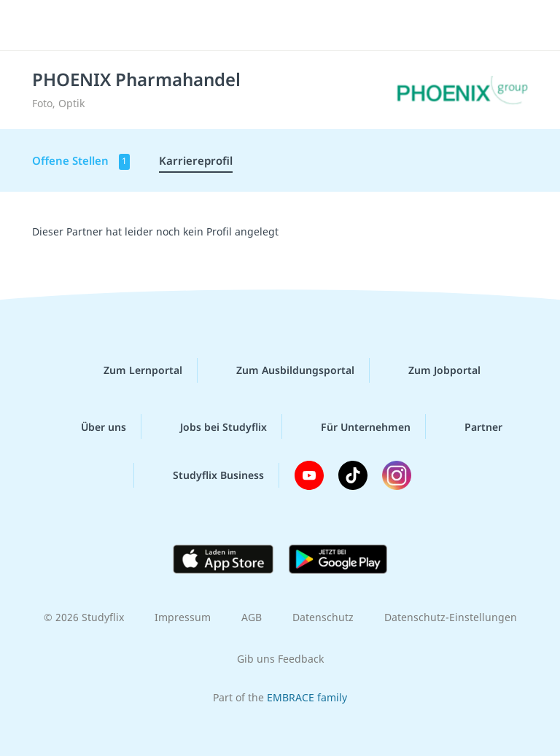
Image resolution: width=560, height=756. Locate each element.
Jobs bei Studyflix (212, 426)
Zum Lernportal (131, 370)
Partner (472, 426)
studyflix (293, 26)
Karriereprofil (196, 160)
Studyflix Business (207, 475)
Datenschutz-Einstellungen (451, 617)
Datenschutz (323, 617)
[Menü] (33, 26)
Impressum (183, 617)
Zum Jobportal (433, 370)
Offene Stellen (81, 161)
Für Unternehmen (354, 426)
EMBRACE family (307, 697)
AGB (252, 617)
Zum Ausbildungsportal (284, 370)
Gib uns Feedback (280, 659)
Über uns (92, 426)
